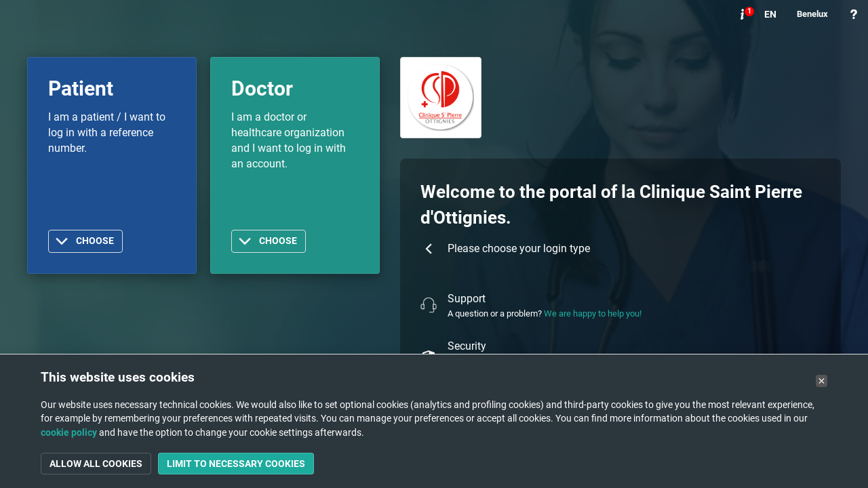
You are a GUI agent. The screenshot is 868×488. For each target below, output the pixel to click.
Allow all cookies (96, 464)
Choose (95, 241)
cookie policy (69, 432)
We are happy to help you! (593, 313)
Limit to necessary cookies (236, 464)
